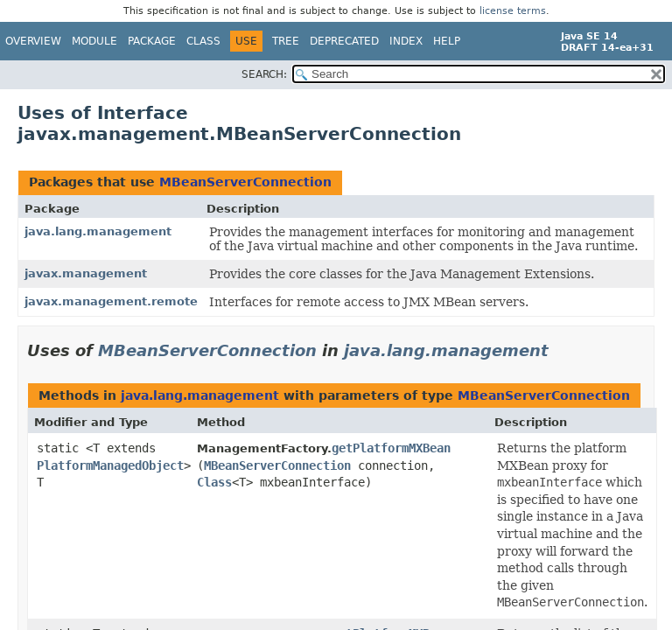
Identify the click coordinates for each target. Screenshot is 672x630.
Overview (33, 41)
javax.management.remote (111, 301)
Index (406, 41)
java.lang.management (98, 231)
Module (94, 41)
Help (447, 41)
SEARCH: (264, 74)
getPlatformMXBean (391, 448)
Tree (286, 41)
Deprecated (344, 41)
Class (203, 41)
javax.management (86, 273)
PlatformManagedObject (110, 465)
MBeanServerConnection (245, 182)
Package (152, 41)
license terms (513, 11)
